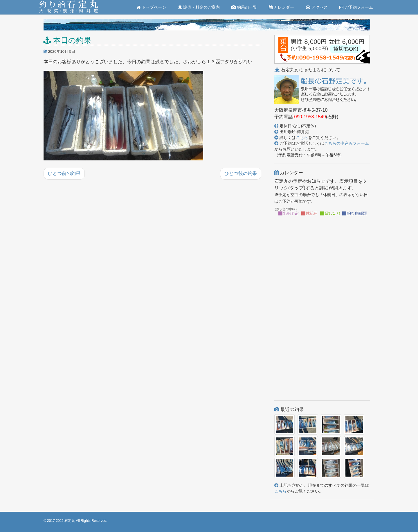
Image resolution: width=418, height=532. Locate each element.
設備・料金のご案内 (199, 7)
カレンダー (281, 7)
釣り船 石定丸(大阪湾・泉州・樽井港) (69, 7)
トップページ (151, 7)
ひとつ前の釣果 (64, 173)
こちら (302, 137)
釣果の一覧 (244, 7)
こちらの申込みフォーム (347, 143)
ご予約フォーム (356, 7)
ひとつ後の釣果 (241, 173)
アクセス (317, 7)
